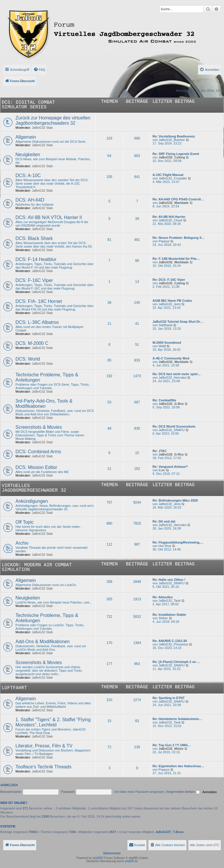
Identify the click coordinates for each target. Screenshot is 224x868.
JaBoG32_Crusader (173, 178)
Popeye (164, 241)
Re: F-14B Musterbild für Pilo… (176, 259)
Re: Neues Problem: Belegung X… (179, 238)
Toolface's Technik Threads (43, 767)
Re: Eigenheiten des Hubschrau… (178, 766)
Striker (163, 618)
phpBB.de (131, 861)
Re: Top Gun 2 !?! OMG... (171, 745)
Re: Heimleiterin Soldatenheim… (177, 719)
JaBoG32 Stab (42, 128)
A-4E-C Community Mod (171, 358)
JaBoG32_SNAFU (172, 430)
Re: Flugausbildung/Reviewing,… (178, 542)
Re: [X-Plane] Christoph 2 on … (176, 662)
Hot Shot (165, 546)
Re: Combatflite (164, 400)
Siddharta (166, 325)
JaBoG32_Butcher (172, 140)
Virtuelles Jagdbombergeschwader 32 (34, 488)
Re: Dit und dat (164, 521)
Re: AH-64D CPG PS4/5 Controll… (178, 199)
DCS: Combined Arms (38, 452)
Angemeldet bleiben (183, 792)
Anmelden (9, 785)
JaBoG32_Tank (170, 601)
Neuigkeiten (28, 155)
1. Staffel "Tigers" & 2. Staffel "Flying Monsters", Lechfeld (53, 722)
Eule (162, 470)
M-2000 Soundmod (167, 343)
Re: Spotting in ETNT (169, 698)
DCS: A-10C (28, 175)
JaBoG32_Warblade (174, 203)
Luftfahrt (14, 688)
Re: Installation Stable (169, 615)
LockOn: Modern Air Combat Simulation (37, 567)
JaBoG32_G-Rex (171, 404)
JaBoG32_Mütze (171, 749)
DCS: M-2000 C (32, 343)
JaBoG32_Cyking (172, 157)
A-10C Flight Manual (168, 175)
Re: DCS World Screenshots (174, 426)
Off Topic (25, 522)
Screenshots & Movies (39, 427)
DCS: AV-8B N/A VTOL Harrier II (49, 217)
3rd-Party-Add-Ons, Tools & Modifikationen (44, 404)
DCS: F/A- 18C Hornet (39, 301)
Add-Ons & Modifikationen (43, 642)
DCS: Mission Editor (36, 467)
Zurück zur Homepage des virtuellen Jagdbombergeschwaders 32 (53, 120)
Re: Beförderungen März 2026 (175, 500)
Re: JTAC (160, 451)
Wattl (162, 346)
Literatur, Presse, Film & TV (44, 746)
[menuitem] (39, 70)
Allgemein (26, 137)
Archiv (22, 543)
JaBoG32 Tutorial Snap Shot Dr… (178, 322)
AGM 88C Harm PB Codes (172, 301)
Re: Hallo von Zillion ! (169, 580)
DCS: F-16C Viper (34, 280)
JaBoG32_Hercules (173, 377)
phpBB (97, 858)
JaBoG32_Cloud (170, 220)
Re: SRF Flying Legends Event (176, 154)
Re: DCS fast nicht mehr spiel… (177, 374)
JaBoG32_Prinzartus (174, 644)
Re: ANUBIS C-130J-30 (170, 641)
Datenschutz (112, 853)
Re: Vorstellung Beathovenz (174, 136)
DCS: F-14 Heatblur (36, 259)
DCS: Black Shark (34, 238)
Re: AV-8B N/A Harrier (169, 217)
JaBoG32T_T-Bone (169, 832)
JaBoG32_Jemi (170, 304)
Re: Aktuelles (163, 597)
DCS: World (28, 359)
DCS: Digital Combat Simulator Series (28, 105)
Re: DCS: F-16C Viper (169, 280)
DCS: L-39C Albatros (37, 322)
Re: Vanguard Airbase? (170, 467)
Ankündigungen (32, 501)
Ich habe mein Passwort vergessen (139, 792)
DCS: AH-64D (30, 200)
